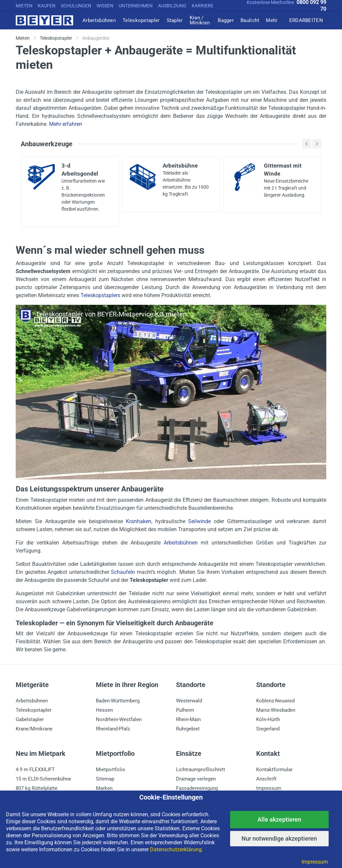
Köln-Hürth (268, 719)
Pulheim (185, 710)
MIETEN (24, 6)
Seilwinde (199, 521)
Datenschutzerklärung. (177, 849)
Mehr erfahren (66, 124)
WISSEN (105, 6)
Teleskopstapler (34, 710)
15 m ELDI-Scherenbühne (43, 779)
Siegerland (268, 729)
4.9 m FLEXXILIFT (35, 770)
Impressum (269, 788)
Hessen (104, 710)
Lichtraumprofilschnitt (201, 770)
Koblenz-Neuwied (275, 701)
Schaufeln (123, 572)
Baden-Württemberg (118, 701)
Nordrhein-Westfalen (119, 719)
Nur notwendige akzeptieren (279, 838)
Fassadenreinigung (197, 788)
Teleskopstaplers (100, 295)
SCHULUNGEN (76, 6)
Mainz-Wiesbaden (276, 710)
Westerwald (189, 701)
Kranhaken (139, 521)
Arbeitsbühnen (181, 543)
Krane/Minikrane (34, 729)
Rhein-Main (188, 719)
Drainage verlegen (196, 779)
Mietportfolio (111, 770)
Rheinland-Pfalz (113, 729)
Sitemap (105, 779)
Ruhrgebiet (188, 729)
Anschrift (266, 779)
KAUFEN (47, 6)
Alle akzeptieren (279, 819)
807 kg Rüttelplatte (37, 788)
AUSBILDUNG (172, 6)
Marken (104, 788)
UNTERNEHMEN (136, 6)
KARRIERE (203, 6)
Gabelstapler (30, 719)
